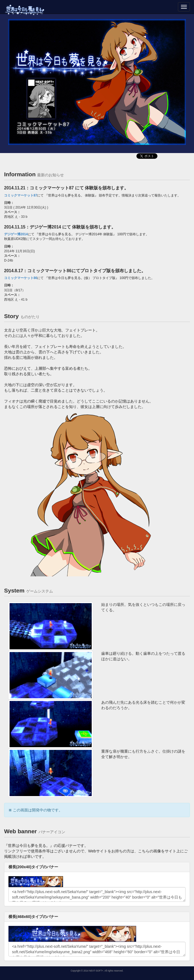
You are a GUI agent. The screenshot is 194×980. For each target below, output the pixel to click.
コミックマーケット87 (21, 195)
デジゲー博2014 (16, 234)
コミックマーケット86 (21, 278)
